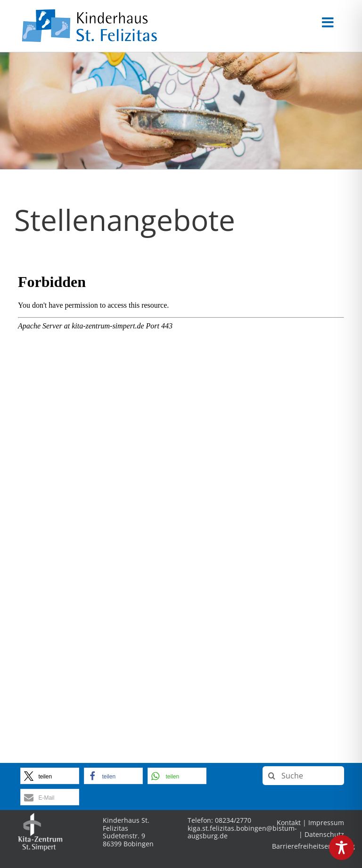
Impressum (326, 823)
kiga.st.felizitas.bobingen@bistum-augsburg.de (242, 832)
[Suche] (303, 776)
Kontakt (289, 823)
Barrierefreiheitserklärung (313, 846)
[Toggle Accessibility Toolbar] (341, 848)
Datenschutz (324, 834)
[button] (50, 776)
